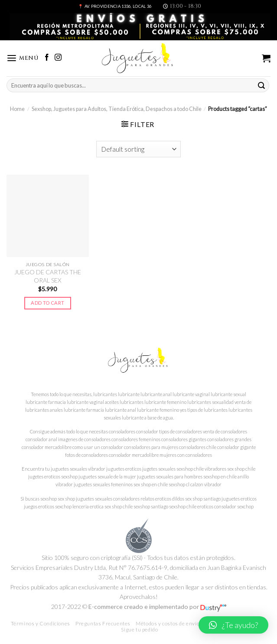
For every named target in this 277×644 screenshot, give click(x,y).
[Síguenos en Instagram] (58, 58)
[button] (233, 625)
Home (17, 109)
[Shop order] (139, 149)
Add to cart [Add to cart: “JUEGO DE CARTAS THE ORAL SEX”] (47, 303)
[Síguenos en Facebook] (47, 58)
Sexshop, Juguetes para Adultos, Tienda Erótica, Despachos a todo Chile (117, 109)
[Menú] (23, 58)
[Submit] (261, 86)
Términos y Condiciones (41, 623)
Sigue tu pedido (139, 629)
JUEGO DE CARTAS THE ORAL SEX (48, 276)
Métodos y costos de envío (168, 623)
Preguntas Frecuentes (103, 623)
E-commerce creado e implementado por (157, 607)
